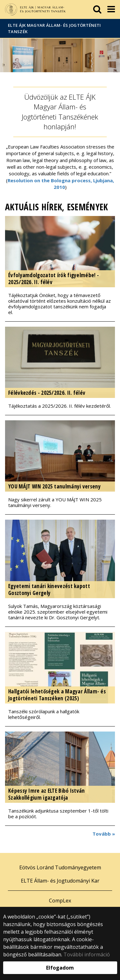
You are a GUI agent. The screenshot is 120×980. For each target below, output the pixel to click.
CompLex (60, 901)
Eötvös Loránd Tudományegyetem (60, 867)
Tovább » (104, 834)
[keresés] (97, 9)
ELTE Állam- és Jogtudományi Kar (60, 881)
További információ (87, 954)
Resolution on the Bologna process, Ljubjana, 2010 (61, 184)
